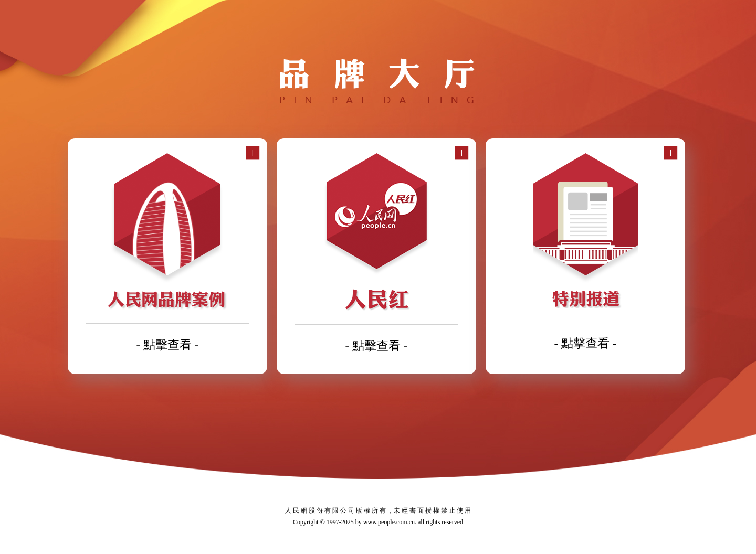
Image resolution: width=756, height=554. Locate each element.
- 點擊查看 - (168, 345)
